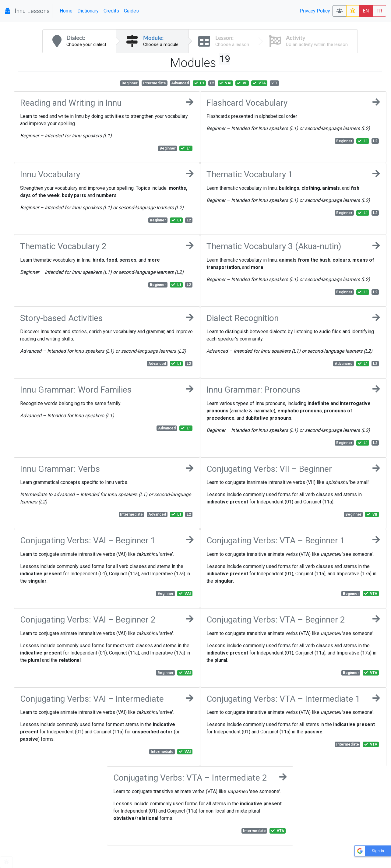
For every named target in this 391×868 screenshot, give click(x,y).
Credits (111, 11)
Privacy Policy (315, 11)
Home (66, 11)
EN (366, 11)
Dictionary (88, 11)
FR (379, 11)
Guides (131, 11)
